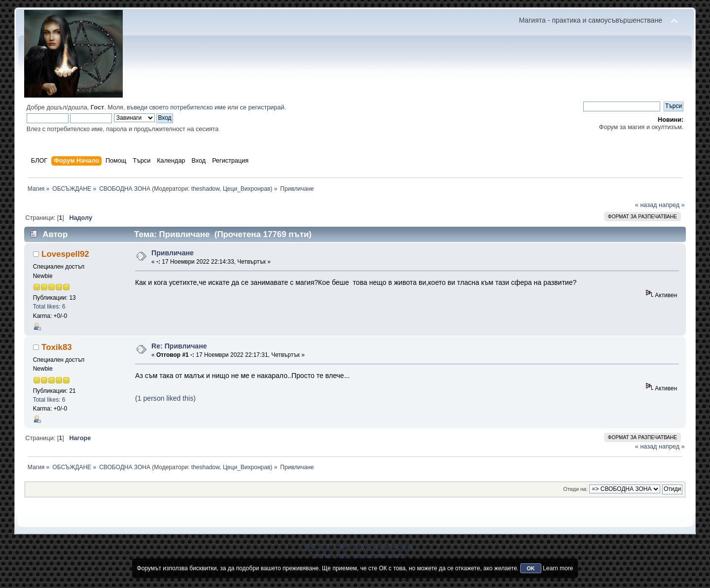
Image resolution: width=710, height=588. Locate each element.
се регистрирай (262, 107)
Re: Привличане (179, 346)
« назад (646, 205)
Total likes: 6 (49, 307)
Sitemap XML (369, 556)
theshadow (205, 189)
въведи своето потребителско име (176, 107)
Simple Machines (392, 547)
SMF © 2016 (353, 547)
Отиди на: (575, 489)
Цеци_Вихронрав (247, 189)
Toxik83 (57, 347)
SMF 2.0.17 (318, 547)
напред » (672, 205)
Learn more (558, 568)
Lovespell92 (65, 254)
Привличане (173, 253)
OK (531, 568)
